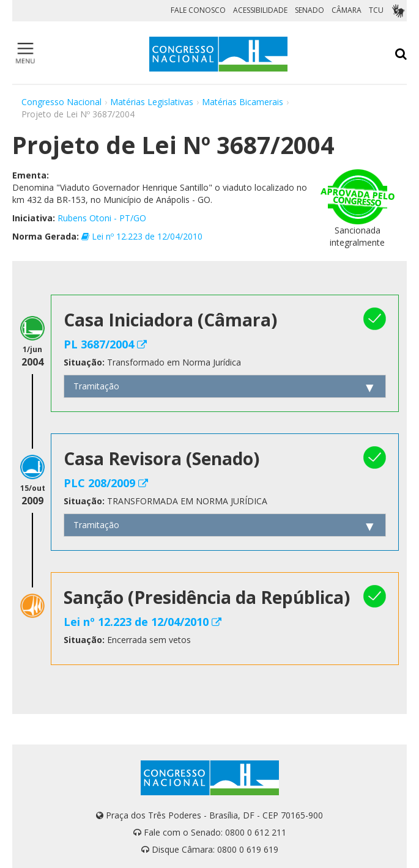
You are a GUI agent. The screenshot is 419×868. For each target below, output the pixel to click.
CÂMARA (347, 10)
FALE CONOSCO (198, 10)
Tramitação (96, 386)
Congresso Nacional (61, 102)
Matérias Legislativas (152, 102)
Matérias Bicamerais (243, 102)
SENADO (310, 10)
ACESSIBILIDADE (260, 10)
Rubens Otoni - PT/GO (102, 218)
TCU (376, 10)
